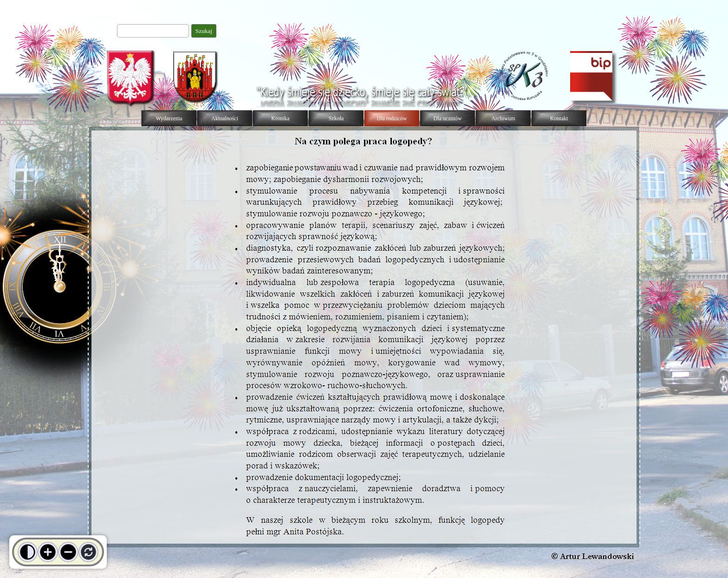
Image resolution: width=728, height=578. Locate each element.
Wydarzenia (169, 118)
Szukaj (204, 31)
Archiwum (503, 118)
